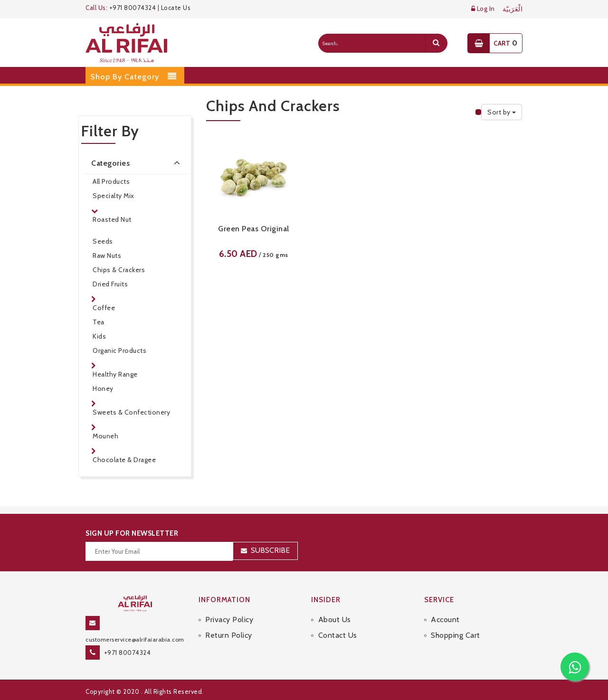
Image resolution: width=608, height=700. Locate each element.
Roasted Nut (112, 219)
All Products (111, 181)
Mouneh (105, 436)
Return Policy (229, 635)
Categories (137, 162)
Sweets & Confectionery (131, 412)
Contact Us (338, 635)
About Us (335, 620)
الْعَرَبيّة (513, 9)
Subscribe (270, 550)
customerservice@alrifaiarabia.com (135, 639)
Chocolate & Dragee (124, 460)
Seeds (103, 241)
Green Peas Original (254, 229)
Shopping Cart (456, 635)
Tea (99, 322)
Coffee (104, 308)
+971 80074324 (133, 8)
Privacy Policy (229, 620)
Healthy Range (115, 374)
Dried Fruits (110, 284)
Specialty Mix (114, 196)
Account (445, 620)
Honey (103, 388)
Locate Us (176, 8)
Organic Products (119, 350)
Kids (99, 336)
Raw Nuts (107, 255)
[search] (436, 43)
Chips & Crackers (119, 270)
